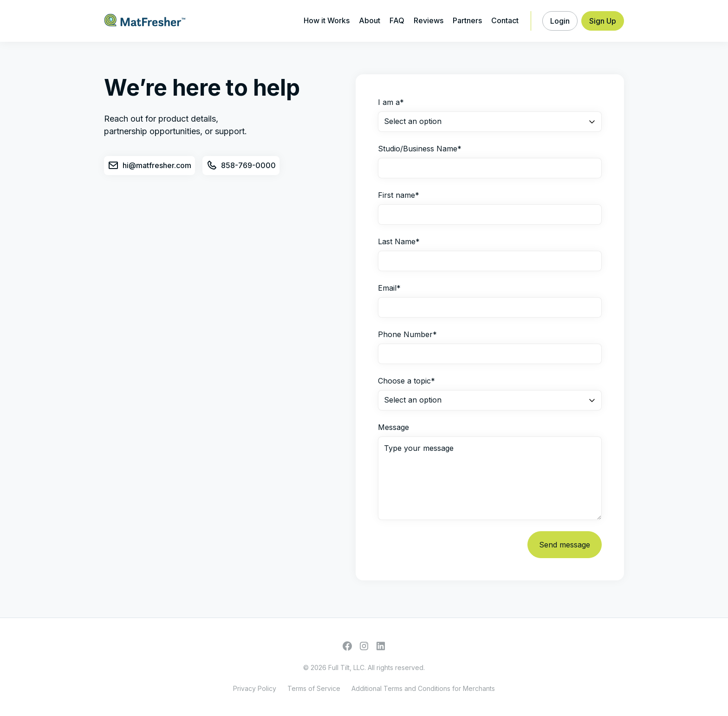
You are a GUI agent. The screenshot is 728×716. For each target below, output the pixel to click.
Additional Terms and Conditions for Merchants (423, 688)
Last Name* (399, 241)
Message (393, 427)
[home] (145, 21)
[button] (560, 21)
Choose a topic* (406, 381)
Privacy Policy (255, 688)
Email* (389, 288)
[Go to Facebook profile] (347, 646)
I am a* (391, 102)
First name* (399, 195)
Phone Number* (407, 334)
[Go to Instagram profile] (364, 646)
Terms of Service (314, 688)
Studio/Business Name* (420, 149)
